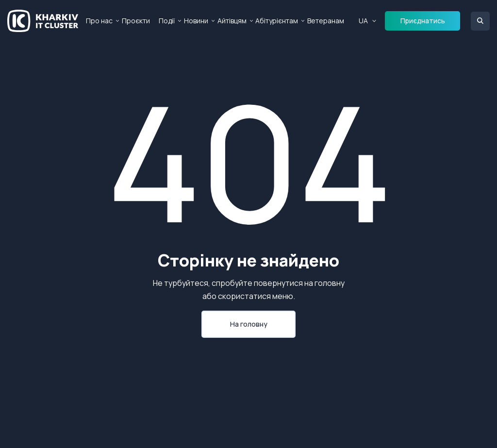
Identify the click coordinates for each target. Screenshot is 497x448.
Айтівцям (232, 21)
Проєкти (136, 21)
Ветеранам (326, 21)
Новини (196, 21)
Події (167, 21)
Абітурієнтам (277, 21)
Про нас (99, 21)
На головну (249, 324)
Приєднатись (423, 21)
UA (363, 21)
